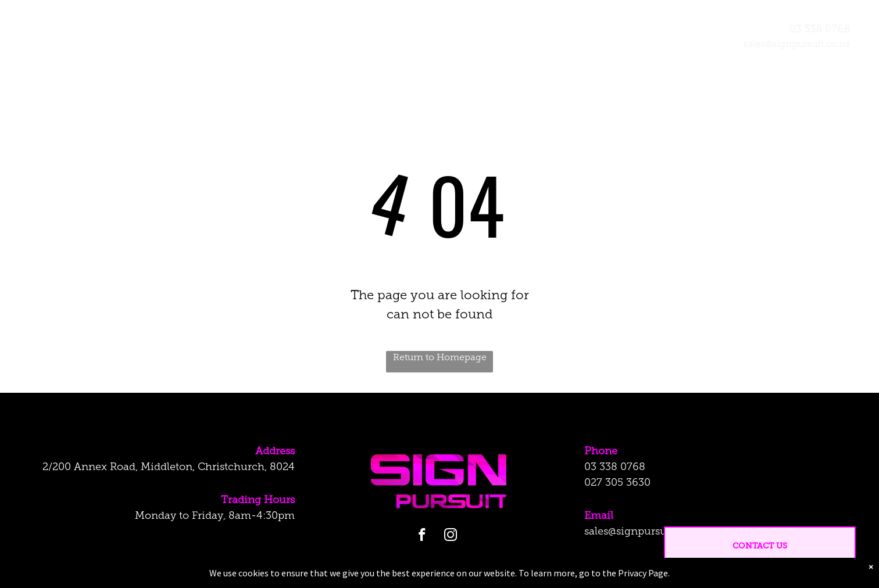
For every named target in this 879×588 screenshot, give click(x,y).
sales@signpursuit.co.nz (644, 532)
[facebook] (422, 536)
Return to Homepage (440, 358)
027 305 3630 (617, 483)
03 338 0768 (615, 467)
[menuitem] (315, 41)
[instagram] (450, 536)
